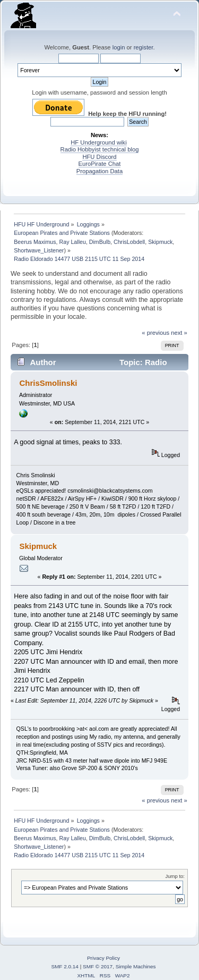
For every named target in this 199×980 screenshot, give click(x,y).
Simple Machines (136, 966)
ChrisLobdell (129, 242)
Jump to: (175, 876)
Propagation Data (99, 171)
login (119, 47)
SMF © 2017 (98, 966)
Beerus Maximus (35, 242)
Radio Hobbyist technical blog (100, 149)
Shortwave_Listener (39, 250)
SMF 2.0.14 (65, 966)
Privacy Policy (103, 958)
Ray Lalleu (73, 242)
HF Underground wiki (98, 142)
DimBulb (100, 242)
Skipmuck (160, 242)
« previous (155, 333)
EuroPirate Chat (100, 164)
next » (179, 333)
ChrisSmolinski (48, 383)
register (144, 47)
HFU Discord (99, 157)
